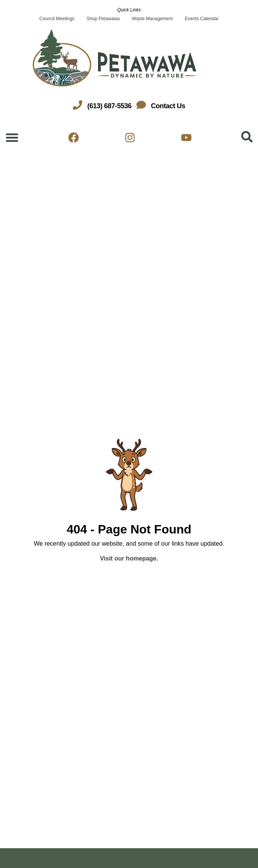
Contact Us (168, 106)
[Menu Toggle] (12, 137)
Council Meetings (57, 19)
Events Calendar (202, 19)
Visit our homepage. (129, 558)
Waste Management (152, 19)
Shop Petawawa (103, 19)
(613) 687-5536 (109, 106)
